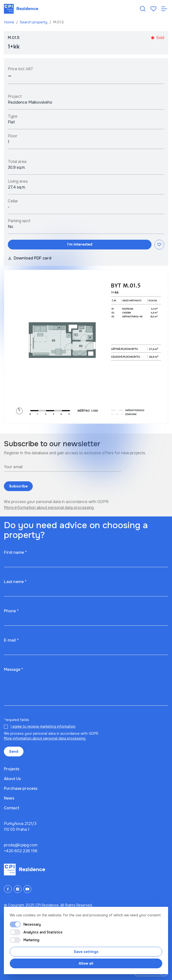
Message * (13, 669)
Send (14, 752)
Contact (12, 808)
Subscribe (18, 486)
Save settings (86, 952)
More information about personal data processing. (49, 508)
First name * (15, 552)
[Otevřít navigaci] (164, 9)
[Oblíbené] (153, 9)
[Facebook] (8, 889)
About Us (12, 779)
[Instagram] (18, 889)
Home (10, 22)
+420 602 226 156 (21, 851)
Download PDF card (30, 258)
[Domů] (21, 9)
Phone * (11, 611)
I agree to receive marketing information (43, 726)
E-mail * (11, 640)
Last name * (15, 582)
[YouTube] (27, 889)
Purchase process (21, 788)
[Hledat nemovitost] (143, 9)
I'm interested (80, 244)
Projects (12, 769)
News (9, 798)
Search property (34, 22)
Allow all (86, 963)
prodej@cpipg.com (21, 845)
